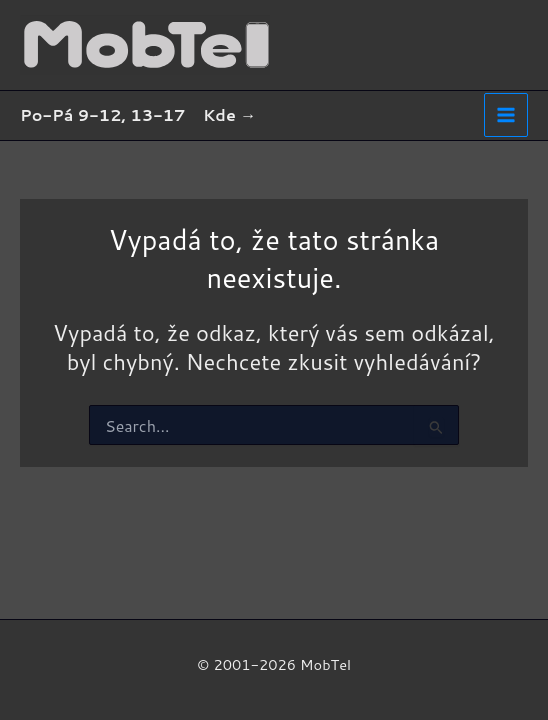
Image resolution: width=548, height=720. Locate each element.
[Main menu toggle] (506, 115)
